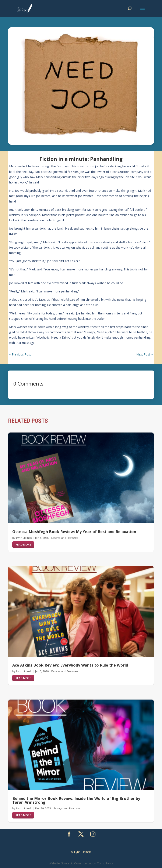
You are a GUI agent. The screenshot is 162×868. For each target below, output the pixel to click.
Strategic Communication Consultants (87, 863)
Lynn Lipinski (24, 538)
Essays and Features (65, 538)
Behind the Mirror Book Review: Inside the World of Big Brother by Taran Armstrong (76, 800)
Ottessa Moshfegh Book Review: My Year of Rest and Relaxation (74, 532)
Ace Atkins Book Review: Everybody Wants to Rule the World (70, 665)
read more (23, 544)
